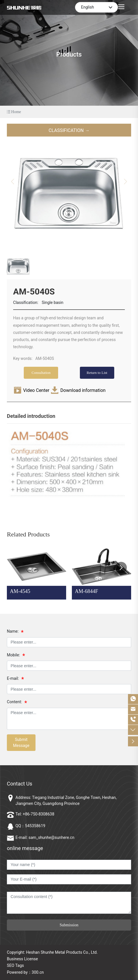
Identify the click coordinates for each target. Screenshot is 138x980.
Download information (83, 390)
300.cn (38, 972)
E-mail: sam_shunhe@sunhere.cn (45, 837)
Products (69, 54)
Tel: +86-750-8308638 (35, 814)
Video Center (36, 390)
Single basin (53, 302)
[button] (121, 568)
